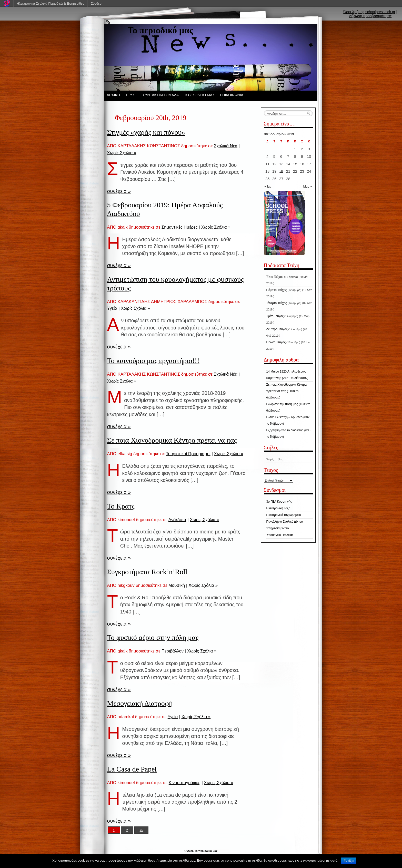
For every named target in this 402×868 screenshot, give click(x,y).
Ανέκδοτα (177, 520)
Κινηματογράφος (185, 783)
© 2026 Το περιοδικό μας (201, 851)
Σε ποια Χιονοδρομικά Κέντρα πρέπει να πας (172, 440)
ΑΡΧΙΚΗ (113, 95)
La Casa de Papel (132, 769)
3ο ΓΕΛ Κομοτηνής (279, 502)
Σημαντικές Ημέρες (180, 227)
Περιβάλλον (173, 651)
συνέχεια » (119, 191)
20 (281, 171)
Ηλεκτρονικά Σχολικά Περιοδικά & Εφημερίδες (50, 3)
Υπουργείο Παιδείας (280, 535)
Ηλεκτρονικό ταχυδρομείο (284, 515)
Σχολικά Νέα (226, 146)
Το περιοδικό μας (160, 30)
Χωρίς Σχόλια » (122, 153)
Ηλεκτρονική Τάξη (278, 508)
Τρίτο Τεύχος (275, 316)
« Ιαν (268, 187)
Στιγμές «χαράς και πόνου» (146, 132)
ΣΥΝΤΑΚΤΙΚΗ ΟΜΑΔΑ (161, 95)
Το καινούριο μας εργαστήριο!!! (153, 361)
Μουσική (177, 585)
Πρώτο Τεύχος (276, 342)
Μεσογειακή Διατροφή (140, 703)
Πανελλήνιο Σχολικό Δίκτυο (285, 522)
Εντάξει (349, 861)
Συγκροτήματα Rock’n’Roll (147, 572)
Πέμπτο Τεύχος (277, 290)
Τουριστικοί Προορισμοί (188, 454)
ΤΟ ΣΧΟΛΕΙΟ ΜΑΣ (199, 95)
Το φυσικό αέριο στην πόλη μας (153, 637)
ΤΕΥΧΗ (131, 95)
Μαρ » (308, 187)
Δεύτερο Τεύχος (277, 329)
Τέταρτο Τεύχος (277, 303)
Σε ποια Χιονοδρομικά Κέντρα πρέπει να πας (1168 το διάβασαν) (287, 391)
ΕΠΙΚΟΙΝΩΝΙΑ (232, 95)
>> (141, 830)
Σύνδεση (97, 3)
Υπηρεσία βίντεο (278, 528)
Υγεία (112, 308)
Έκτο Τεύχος (275, 277)
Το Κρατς (121, 506)
